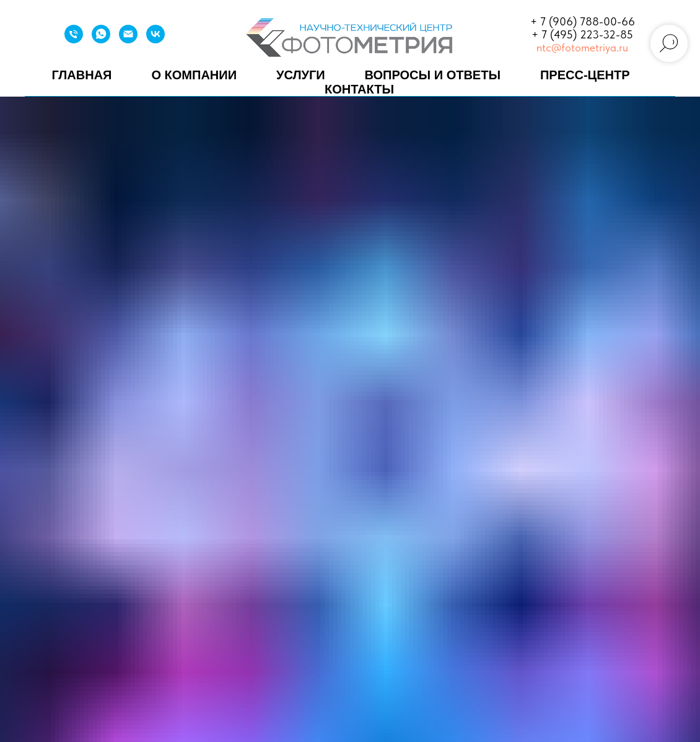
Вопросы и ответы (433, 75)
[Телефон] (74, 40)
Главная (81, 75)
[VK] (155, 40)
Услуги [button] (301, 75)
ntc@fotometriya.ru (582, 47)
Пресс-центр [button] (585, 75)
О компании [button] (194, 75)
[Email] (128, 40)
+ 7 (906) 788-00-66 (583, 21)
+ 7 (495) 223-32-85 (582, 34)
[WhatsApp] (101, 40)
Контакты (359, 89)
